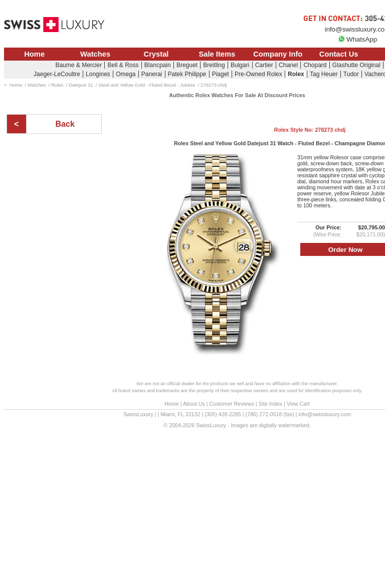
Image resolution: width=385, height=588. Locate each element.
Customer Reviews (231, 404)
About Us (194, 404)
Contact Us (339, 54)
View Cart (298, 404)
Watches (95, 54)
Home (34, 54)
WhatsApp (357, 39)
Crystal (156, 54)
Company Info (278, 54)
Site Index (270, 404)
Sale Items (217, 54)
